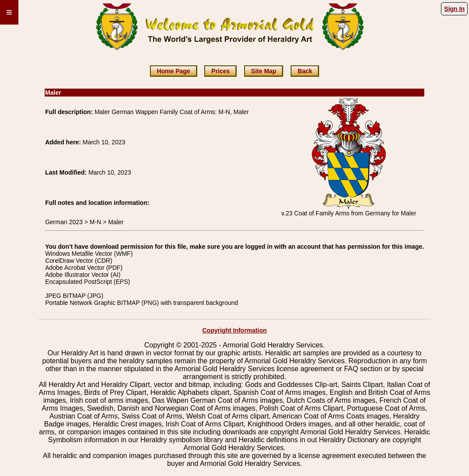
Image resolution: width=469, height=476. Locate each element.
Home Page (174, 71)
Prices (220, 71)
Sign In (454, 9)
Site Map (264, 71)
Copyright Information (235, 330)
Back (305, 71)
